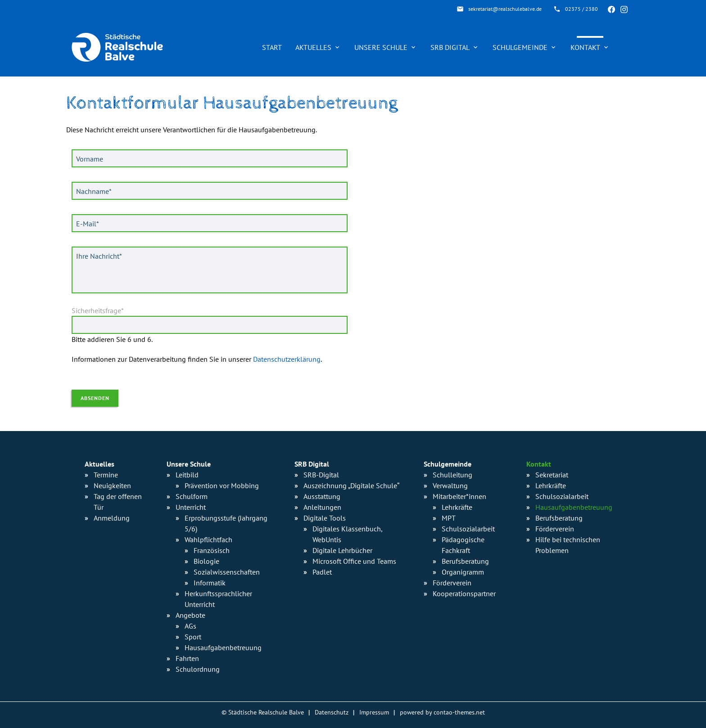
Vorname (90, 159)
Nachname (94, 191)
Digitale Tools (325, 518)
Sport (193, 637)
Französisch (212, 550)
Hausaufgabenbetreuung (574, 507)
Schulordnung (198, 669)
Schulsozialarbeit (468, 529)
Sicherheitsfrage (98, 310)
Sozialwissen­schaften (227, 572)
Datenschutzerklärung (287, 359)
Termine (106, 475)
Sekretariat (552, 475)
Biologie (206, 561)
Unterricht (191, 507)
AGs (190, 626)
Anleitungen (322, 507)
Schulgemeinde (520, 47)
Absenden (95, 398)
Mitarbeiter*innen (459, 496)
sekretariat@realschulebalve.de (505, 9)
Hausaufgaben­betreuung (223, 647)
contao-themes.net (459, 712)
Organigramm (463, 572)
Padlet (322, 572)
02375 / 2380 (582, 9)
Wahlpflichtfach (208, 539)
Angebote (190, 615)
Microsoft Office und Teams (354, 561)
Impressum (374, 712)
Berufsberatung (465, 561)
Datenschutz (332, 712)
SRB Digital (450, 47)
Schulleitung (453, 475)
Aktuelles (313, 47)
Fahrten (187, 658)
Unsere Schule (381, 47)
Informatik (210, 583)
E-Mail (90, 223)
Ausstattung (322, 496)
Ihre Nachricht (99, 256)
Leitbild (187, 475)
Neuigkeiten (112, 485)
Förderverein (452, 583)
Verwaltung (450, 485)
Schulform (192, 496)
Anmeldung (112, 518)
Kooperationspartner (464, 593)
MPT (449, 518)
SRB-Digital (321, 475)
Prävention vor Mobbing (222, 485)
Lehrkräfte (457, 507)
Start (272, 47)
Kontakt (585, 47)
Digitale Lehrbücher (342, 550)
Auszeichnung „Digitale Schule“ (351, 485)
